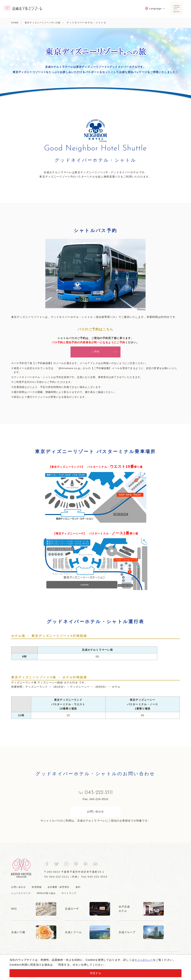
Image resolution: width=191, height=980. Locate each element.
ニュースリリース (22, 895)
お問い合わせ (96, 814)
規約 (82, 889)
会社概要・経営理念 (61, 889)
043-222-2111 (96, 794)
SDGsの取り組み (48, 895)
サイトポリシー (144, 960)
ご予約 (104, 352)
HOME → (17, 23)
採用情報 (38, 889)
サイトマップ (73, 895)
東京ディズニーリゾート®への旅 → (48, 23)
